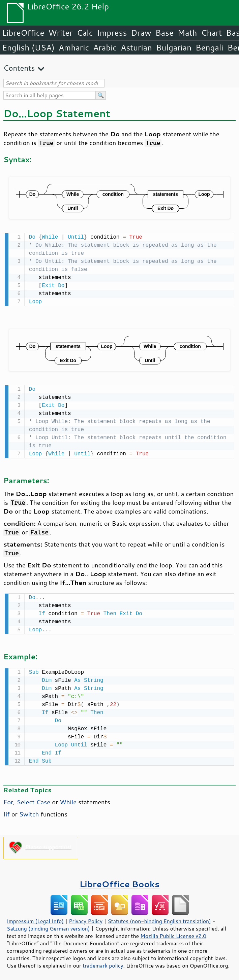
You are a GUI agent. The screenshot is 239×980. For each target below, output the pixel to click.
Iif (7, 811)
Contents (19, 68)
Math (187, 33)
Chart (211, 33)
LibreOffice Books (120, 881)
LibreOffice (23, 33)
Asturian (136, 47)
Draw (141, 33)
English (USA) (28, 47)
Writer (60, 33)
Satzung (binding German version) (48, 926)
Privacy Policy (86, 918)
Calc (85, 33)
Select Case (33, 799)
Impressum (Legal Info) (35, 918)
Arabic (105, 47)
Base (165, 33)
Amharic (74, 47)
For (8, 799)
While (68, 799)
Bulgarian (174, 47)
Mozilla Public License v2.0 (173, 933)
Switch (29, 811)
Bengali (209, 47)
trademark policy (103, 963)
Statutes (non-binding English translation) (159, 918)
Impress (112, 33)
